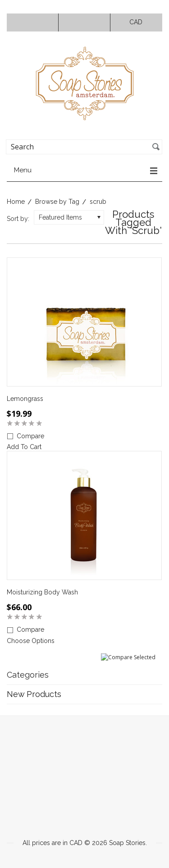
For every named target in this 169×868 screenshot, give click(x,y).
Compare (30, 436)
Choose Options (31, 641)
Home (16, 202)
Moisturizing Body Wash (42, 592)
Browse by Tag (57, 202)
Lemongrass (25, 399)
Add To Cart (24, 447)
